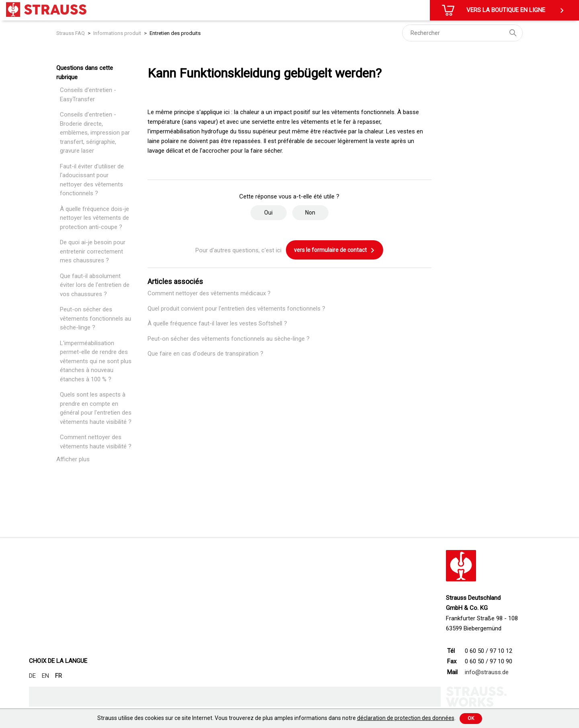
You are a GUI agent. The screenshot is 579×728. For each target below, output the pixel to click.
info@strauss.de (487, 672)
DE (32, 676)
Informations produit (117, 33)
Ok (471, 718)
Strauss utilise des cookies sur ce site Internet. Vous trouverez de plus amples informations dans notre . (276, 718)
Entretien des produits (175, 33)
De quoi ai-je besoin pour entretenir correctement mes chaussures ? (93, 251)
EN (45, 676)
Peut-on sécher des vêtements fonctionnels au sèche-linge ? (95, 318)
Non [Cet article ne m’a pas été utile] (310, 213)
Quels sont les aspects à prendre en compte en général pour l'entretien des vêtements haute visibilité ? (96, 408)
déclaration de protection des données (406, 718)
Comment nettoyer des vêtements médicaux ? (209, 293)
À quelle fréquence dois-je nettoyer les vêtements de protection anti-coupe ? (94, 218)
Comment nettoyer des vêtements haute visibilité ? (96, 442)
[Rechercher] (462, 33)
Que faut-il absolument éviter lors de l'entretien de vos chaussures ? (95, 285)
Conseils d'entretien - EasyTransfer (88, 95)
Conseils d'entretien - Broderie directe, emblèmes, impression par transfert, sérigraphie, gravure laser (95, 133)
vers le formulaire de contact (335, 250)
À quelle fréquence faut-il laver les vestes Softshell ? (217, 323)
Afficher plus (73, 459)
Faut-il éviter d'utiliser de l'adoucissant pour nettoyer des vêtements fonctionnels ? (92, 180)
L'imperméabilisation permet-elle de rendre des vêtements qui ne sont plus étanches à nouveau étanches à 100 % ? (96, 361)
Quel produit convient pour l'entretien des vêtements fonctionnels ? (236, 309)
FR (59, 676)
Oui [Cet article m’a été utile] (268, 213)
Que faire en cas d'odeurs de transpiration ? (205, 354)
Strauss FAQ (71, 33)
